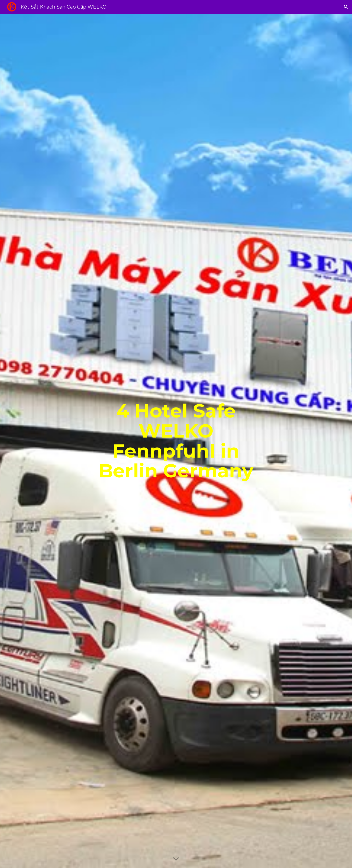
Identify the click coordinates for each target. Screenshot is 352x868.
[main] (176, 441)
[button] (346, 7)
